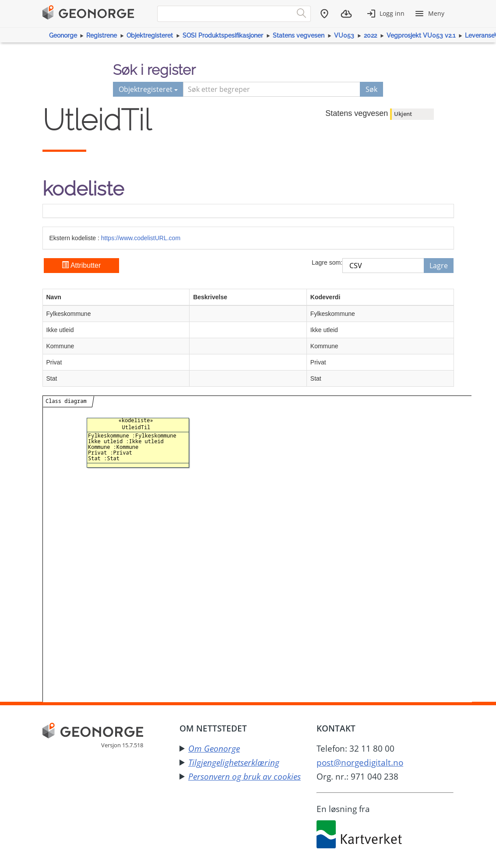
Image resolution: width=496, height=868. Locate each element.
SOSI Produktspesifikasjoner (223, 35)
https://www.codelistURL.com (141, 238)
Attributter (81, 265)
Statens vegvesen (299, 35)
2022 (370, 35)
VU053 (344, 35)
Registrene (102, 35)
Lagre (439, 266)
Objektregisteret (150, 35)
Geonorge (63, 35)
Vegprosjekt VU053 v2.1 (421, 35)
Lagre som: (327, 262)
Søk (371, 89)
